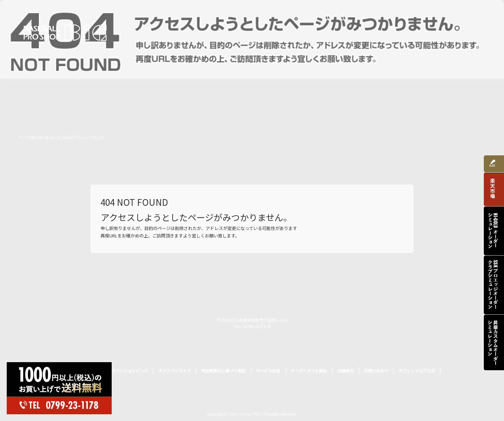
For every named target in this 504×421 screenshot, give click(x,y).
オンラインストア (175, 370)
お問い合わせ (465, 31)
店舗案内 (427, 31)
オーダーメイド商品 (381, 31)
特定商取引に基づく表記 (223, 370)
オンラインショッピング (275, 31)
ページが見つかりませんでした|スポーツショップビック (61, 137)
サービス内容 (331, 31)
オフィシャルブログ (417, 370)
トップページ (220, 31)
